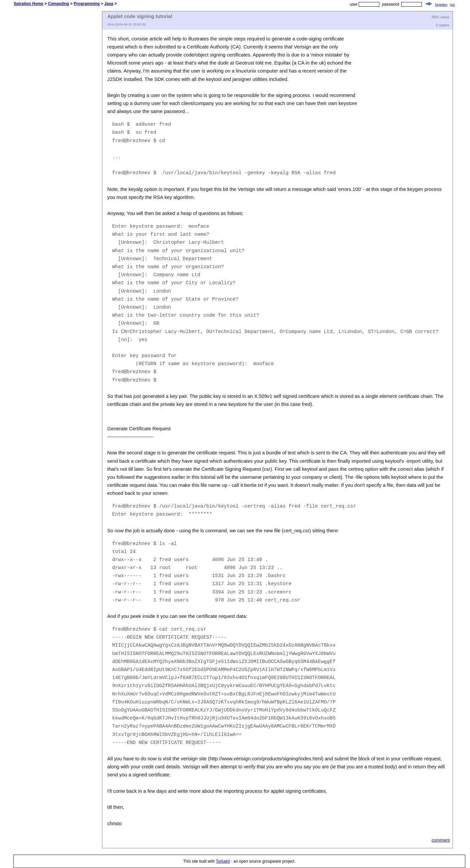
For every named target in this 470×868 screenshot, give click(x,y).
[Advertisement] (58, 111)
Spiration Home (29, 4)
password (391, 4)
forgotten (441, 5)
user (354, 4)
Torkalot (223, 861)
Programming (87, 4)
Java (109, 4)
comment (441, 840)
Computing (58, 4)
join (452, 5)
